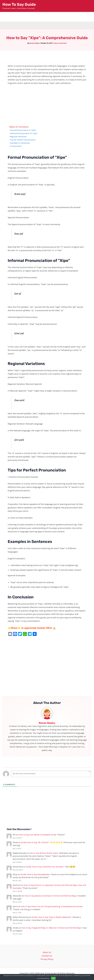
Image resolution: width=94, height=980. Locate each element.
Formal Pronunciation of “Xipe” (23, 130)
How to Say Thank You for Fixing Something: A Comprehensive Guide (52, 906)
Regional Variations (18, 137)
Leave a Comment (60, 43)
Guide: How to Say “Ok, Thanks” (35, 842)
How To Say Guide (19, 4)
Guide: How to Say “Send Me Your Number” (45, 867)
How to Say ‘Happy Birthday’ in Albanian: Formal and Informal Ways (51, 928)
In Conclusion (16, 146)
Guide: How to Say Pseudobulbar (35, 874)
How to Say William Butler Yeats (43, 853)
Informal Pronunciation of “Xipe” (24, 133)
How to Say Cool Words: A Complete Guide (37, 835)
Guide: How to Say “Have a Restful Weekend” (52, 917)
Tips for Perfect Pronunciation (23, 140)
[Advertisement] (47, 105)
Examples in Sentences (20, 143)
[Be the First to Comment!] (51, 774)
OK (53, 978)
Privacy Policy (47, 959)
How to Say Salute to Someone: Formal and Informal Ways (51, 896)
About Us (47, 952)
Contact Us (47, 956)
